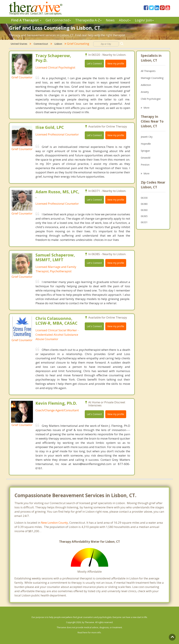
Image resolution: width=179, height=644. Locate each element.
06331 (144, 222)
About (125, 20)
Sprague (145, 151)
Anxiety (145, 92)
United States (19, 44)
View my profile (116, 63)
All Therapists (148, 71)
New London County (54, 523)
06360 (144, 210)
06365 (144, 216)
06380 (144, 204)
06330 (144, 198)
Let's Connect (94, 63)
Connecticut (41, 44)
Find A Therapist (26, 20)
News (110, 20)
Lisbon (58, 44)
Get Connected (58, 20)
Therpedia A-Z (88, 20)
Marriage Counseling (152, 78)
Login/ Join (144, 20)
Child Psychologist (151, 99)
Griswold (146, 158)
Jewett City (147, 137)
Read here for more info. (89, 633)
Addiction (146, 85)
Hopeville (146, 144)
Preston (145, 165)
